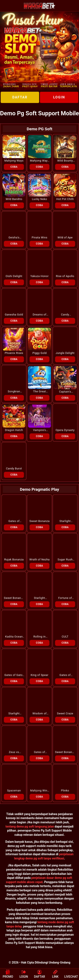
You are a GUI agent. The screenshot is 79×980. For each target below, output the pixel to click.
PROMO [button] (8, 974)
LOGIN (59, 97)
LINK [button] (55, 974)
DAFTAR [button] (39, 974)
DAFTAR (20, 97)
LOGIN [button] (24, 974)
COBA (14, 167)
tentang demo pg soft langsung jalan (30, 826)
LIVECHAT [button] (71, 974)
